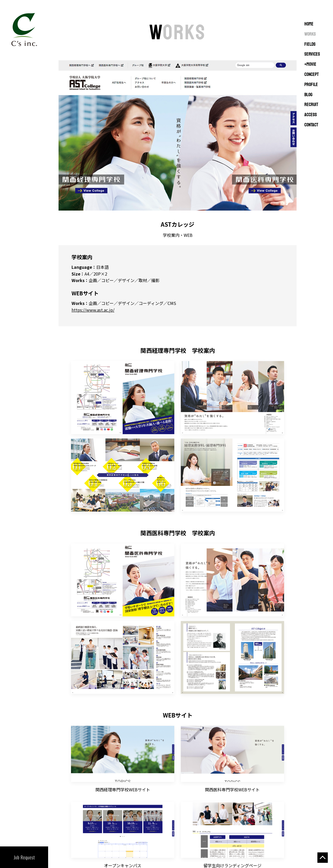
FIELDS (310, 44)
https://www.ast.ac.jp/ (93, 310)
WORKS (310, 34)
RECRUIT (311, 105)
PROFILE (311, 85)
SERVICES (312, 54)
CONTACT (311, 125)
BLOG (308, 95)
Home (309, 24)
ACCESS (311, 115)
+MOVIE (310, 64)
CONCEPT (312, 75)
